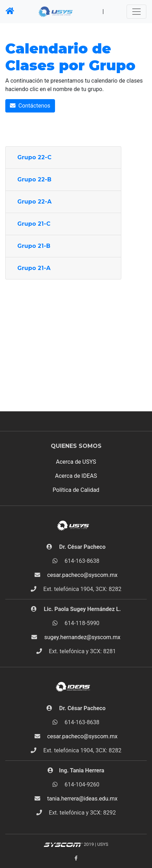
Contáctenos (30, 106)
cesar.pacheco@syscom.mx (83, 575)
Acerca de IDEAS (76, 476)
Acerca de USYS (76, 462)
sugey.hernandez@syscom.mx (82, 637)
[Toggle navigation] (136, 12)
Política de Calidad (76, 490)
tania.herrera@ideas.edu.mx (82, 799)
